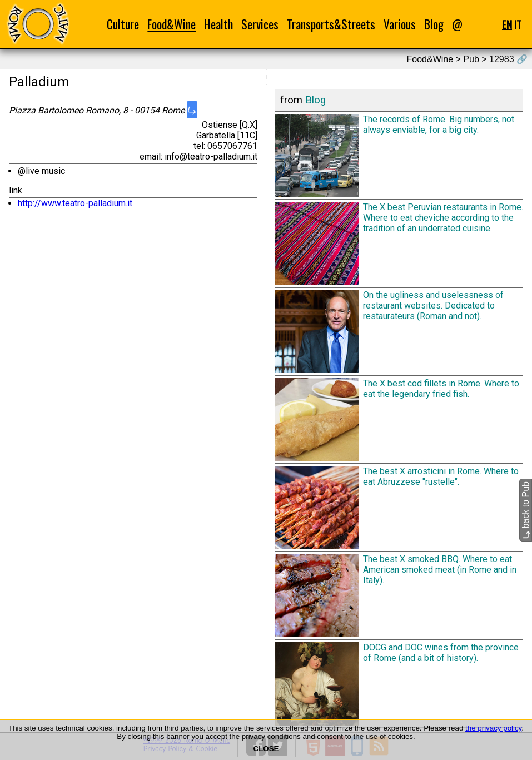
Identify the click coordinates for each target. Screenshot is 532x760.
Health (218, 24)
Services (260, 24)
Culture (123, 24)
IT (518, 24)
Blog (434, 24)
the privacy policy (493, 728)
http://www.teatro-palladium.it (75, 203)
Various (400, 24)
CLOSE (266, 749)
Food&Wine (171, 24)
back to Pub (526, 510)
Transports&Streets (331, 24)
